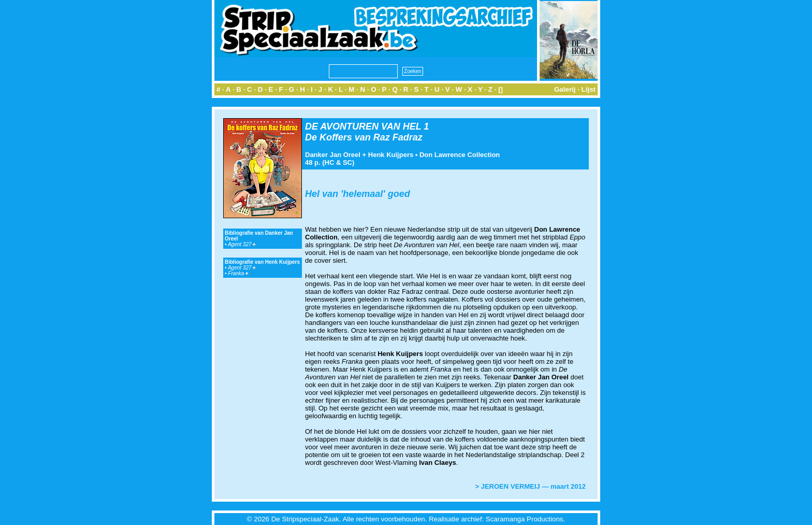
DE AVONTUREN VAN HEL (363, 126)
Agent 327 (242, 244)
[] (501, 89)
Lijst (589, 89)
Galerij (565, 89)
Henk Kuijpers (391, 155)
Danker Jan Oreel (333, 155)
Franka (238, 273)
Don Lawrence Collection (460, 155)
